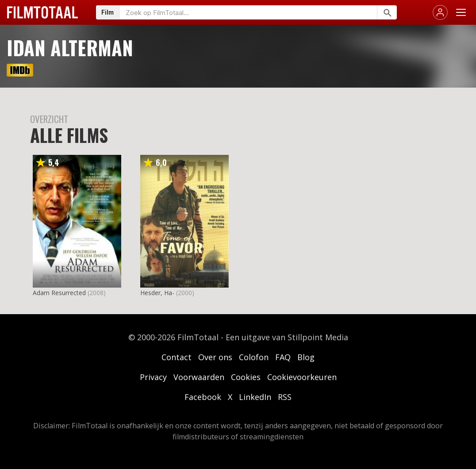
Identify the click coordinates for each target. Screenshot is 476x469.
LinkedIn (255, 397)
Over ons (215, 357)
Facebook (203, 397)
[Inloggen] (440, 12)
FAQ (283, 357)
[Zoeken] (387, 12)
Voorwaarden (199, 377)
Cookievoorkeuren (302, 377)
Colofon (254, 357)
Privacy (153, 377)
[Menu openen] (461, 12)
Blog (306, 357)
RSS (285, 397)
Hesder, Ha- (157, 293)
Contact (177, 357)
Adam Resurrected (59, 293)
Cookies (246, 377)
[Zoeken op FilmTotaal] (248, 12)
